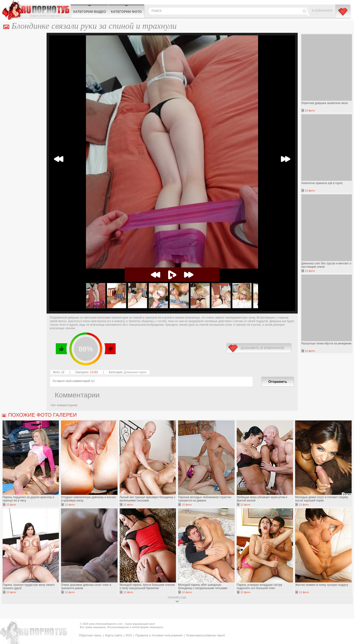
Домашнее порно (135, 372)
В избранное (322, 11)
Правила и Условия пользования (159, 635)
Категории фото (126, 12)
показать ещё (177, 598)
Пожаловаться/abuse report (205, 635)
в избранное (259, 348)
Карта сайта (113, 635)
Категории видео (90, 12)
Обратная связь (90, 635)
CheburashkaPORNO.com (36, 10)
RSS (129, 635)
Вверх (345, 603)
